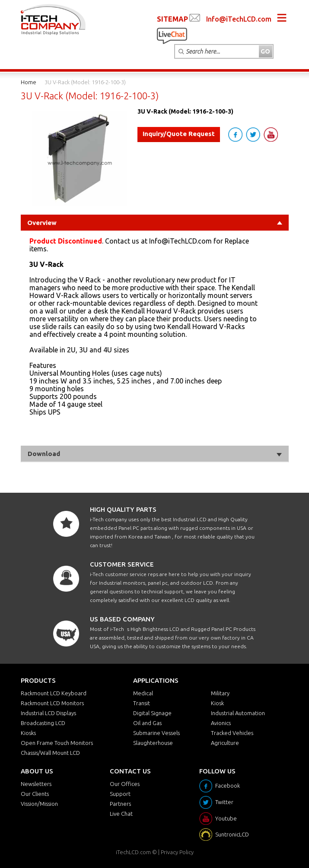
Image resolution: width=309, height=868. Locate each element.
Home (29, 82)
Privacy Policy (177, 852)
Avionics (221, 723)
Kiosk (217, 703)
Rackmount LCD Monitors (52, 703)
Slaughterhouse (153, 743)
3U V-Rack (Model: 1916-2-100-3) (85, 82)
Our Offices (125, 784)
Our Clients (35, 794)
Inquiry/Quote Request (179, 134)
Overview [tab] (155, 223)
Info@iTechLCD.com (239, 19)
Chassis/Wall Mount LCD (50, 753)
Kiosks (28, 733)
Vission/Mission (39, 804)
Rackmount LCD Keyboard (54, 693)
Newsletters (36, 784)
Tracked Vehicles (232, 733)
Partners (120, 804)
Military (220, 693)
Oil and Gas (147, 723)
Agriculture (225, 743)
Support (120, 794)
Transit (142, 703)
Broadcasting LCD (43, 723)
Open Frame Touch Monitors (57, 743)
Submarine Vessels (156, 733)
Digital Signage (152, 713)
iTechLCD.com (133, 852)
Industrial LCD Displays (48, 713)
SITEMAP (172, 19)
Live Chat (121, 814)
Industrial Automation (238, 713)
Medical (143, 693)
